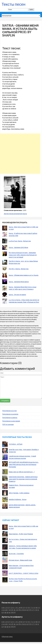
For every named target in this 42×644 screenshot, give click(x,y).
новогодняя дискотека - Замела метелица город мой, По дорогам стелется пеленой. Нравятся (23, 479)
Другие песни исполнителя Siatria (15, 214)
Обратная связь (7, 637)
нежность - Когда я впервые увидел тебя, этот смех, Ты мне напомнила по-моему (23, 547)
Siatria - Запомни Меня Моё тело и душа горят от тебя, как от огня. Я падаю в (23, 288)
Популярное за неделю (10, 414)
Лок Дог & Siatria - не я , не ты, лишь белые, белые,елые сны (23, 262)
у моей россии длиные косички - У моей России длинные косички (22, 457)
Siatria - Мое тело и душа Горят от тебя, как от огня (23, 228)
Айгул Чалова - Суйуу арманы (19, 493)
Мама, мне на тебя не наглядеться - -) (22, 472)
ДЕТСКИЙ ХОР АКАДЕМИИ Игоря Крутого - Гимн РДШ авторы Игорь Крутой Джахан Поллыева (24, 464)
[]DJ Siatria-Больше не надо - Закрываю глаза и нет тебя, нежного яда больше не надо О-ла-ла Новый (23, 255)
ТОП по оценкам (8, 424)
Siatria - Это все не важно (17, 295)
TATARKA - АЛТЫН (16, 444)
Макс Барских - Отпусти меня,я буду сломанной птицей (21, 567)
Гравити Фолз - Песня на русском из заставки (21, 486)
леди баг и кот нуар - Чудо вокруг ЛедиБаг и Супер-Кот (24, 451)
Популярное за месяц (10, 418)
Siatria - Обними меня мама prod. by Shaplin (24, 275)
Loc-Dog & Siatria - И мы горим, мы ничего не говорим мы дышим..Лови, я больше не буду (24, 301)
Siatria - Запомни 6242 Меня (18, 247)
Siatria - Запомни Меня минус (19, 282)
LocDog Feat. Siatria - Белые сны (20, 241)
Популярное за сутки (9, 411)
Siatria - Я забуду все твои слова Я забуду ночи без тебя (23, 234)
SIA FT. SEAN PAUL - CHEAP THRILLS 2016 (23, 573)
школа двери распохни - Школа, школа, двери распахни (22, 506)
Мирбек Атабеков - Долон (18, 499)
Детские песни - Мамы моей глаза (20, 560)
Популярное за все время (11, 421)
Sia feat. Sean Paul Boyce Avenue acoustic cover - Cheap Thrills (23, 580)
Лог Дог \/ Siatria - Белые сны (19, 269)
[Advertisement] (20, 154)
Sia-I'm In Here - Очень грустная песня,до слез (23, 540)
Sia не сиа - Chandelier (16, 554)
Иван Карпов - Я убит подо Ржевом (21, 534)
